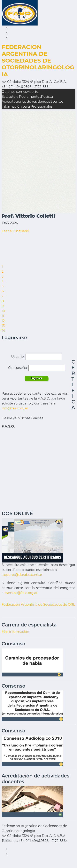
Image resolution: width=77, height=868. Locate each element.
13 (3, 326)
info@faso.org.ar (15, 408)
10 (3, 311)
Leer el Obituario (15, 231)
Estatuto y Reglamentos (21, 97)
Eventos (57, 102)
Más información (15, 632)
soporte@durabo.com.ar (22, 575)
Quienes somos (14, 92)
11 (3, 316)
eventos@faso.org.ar (21, 593)
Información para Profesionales (27, 106)
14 (3, 331)
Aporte (33, 92)
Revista (47, 97)
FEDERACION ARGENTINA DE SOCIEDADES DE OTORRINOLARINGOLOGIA (38, 61)
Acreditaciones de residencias (26, 102)
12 (3, 321)
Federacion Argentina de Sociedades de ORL (38, 605)
